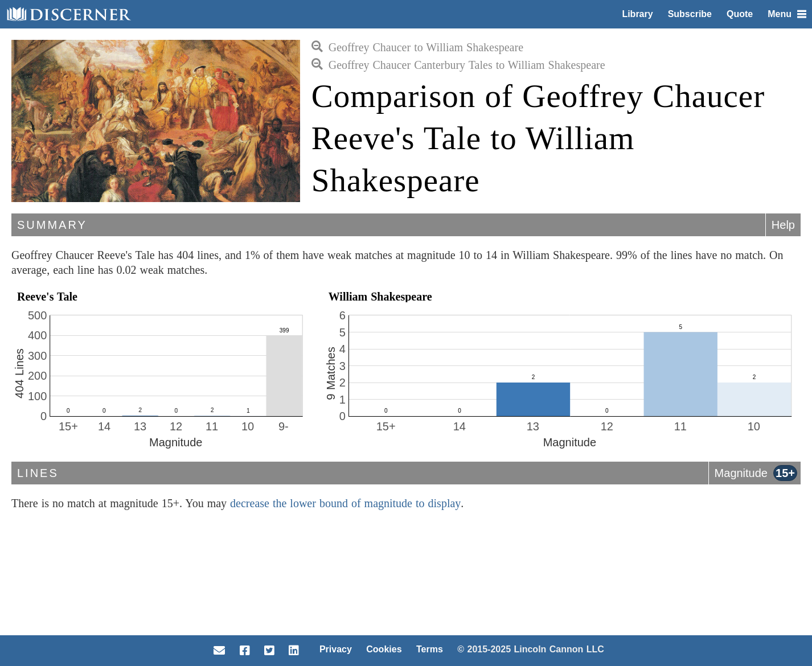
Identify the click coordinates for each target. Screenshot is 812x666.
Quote (740, 14)
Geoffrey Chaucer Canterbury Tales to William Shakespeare (458, 65)
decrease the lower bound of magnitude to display (345, 503)
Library (637, 14)
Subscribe (690, 14)
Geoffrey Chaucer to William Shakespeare (417, 47)
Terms (430, 649)
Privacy (336, 649)
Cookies (384, 649)
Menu (787, 14)
